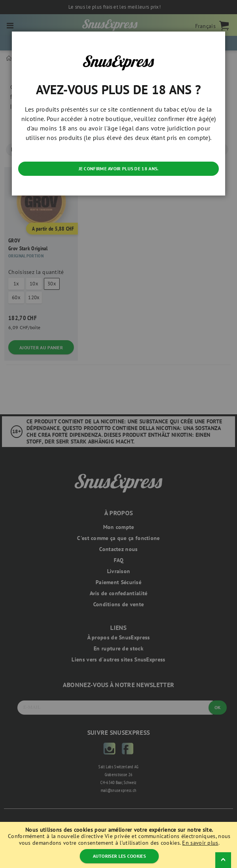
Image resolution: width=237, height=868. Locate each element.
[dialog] (118, 434)
